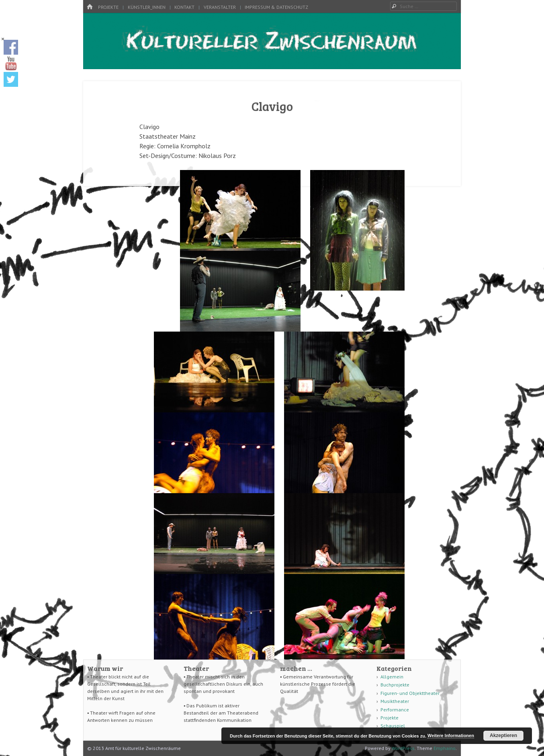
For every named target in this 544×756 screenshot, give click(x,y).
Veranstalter (220, 7)
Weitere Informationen (451, 736)
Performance (395, 710)
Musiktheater (395, 701)
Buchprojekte (395, 685)
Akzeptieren (503, 736)
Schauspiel (393, 726)
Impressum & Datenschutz (276, 7)
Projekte (108, 7)
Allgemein (392, 677)
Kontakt (184, 7)
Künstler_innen (147, 7)
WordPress (403, 748)
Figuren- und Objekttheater (410, 693)
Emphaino (445, 748)
